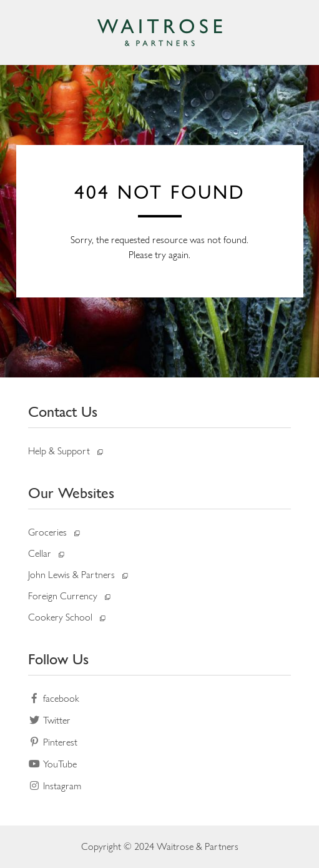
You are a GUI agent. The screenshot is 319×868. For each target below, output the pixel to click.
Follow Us (58, 659)
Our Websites (71, 493)
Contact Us (63, 412)
